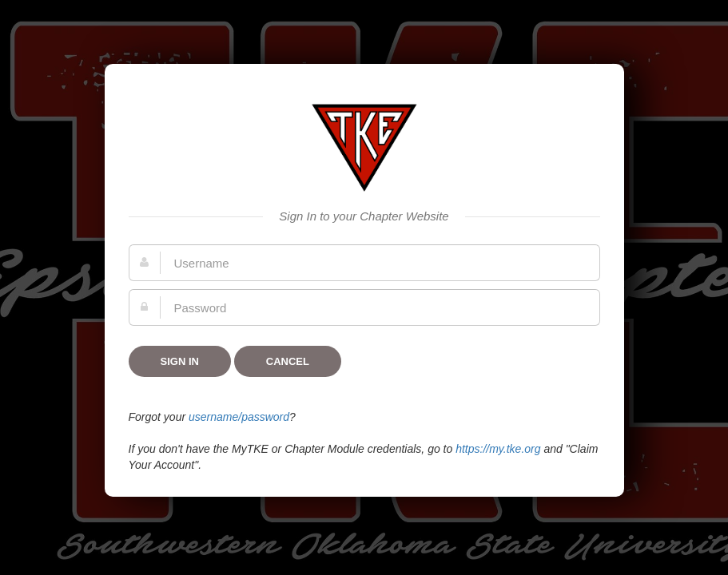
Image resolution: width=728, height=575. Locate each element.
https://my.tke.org (498, 449)
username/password (239, 417)
